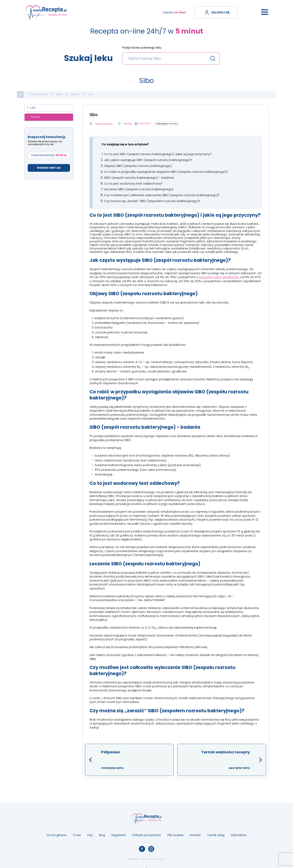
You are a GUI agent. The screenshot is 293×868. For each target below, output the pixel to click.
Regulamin (119, 834)
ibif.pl (160, 858)
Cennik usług (216, 834)
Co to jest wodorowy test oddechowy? (133, 183)
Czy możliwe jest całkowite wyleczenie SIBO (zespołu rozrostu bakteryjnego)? (162, 194)
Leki (33, 108)
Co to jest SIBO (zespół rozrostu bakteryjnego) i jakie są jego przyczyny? (158, 154)
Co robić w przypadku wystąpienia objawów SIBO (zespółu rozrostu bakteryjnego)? (166, 171)
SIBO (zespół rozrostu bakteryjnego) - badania (139, 177)
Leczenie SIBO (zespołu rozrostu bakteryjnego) (139, 189)
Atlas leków (239, 834)
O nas (77, 834)
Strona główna (39, 95)
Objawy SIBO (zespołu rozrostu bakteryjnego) (138, 166)
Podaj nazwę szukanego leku (142, 48)
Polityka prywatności (146, 834)
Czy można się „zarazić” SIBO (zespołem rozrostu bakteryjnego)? (152, 200)
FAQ (90, 834)
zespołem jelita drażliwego (219, 276)
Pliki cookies (175, 834)
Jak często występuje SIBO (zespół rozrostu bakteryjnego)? (148, 160)
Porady (75, 95)
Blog (59, 95)
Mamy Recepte (103, 124)
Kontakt (195, 834)
